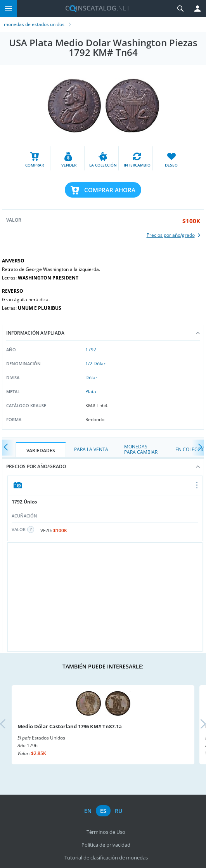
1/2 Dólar (95, 364)
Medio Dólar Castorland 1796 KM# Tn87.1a (70, 726)
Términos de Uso (106, 832)
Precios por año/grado (103, 466)
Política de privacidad (106, 845)
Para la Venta (91, 449)
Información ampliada (103, 333)
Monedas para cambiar (141, 449)
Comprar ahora (110, 190)
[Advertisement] (105, 597)
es (103, 811)
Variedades (41, 450)
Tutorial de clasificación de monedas (106, 858)
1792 (91, 350)
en (88, 811)
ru (119, 811)
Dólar (91, 378)
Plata (91, 391)
